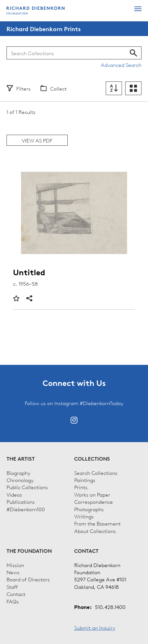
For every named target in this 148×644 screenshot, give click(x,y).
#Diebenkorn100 (26, 509)
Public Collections (27, 487)
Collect (58, 88)
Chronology (20, 480)
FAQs (13, 601)
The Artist (21, 459)
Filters (23, 88)
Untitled (29, 272)
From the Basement (97, 523)
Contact (16, 594)
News (13, 572)
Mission (15, 565)
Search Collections (96, 473)
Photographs (89, 509)
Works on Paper (92, 494)
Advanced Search (121, 65)
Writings (84, 516)
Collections (92, 459)
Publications (21, 502)
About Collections (95, 531)
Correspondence (94, 502)
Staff (12, 587)
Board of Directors (28, 579)
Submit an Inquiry (95, 627)
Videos (14, 494)
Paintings (85, 480)
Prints (81, 487)
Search (134, 53)
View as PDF (37, 140)
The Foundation (29, 551)
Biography (18, 473)
